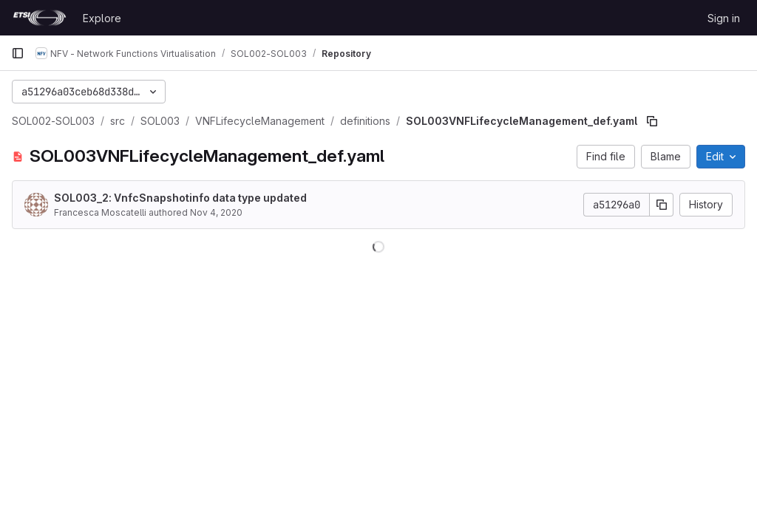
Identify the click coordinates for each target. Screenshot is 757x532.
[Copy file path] (652, 121)
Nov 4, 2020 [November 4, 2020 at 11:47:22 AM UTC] (216, 212)
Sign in (724, 18)
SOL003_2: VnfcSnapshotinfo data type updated (180, 198)
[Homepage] (40, 18)
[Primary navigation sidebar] (18, 53)
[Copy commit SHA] (662, 205)
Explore (102, 18)
